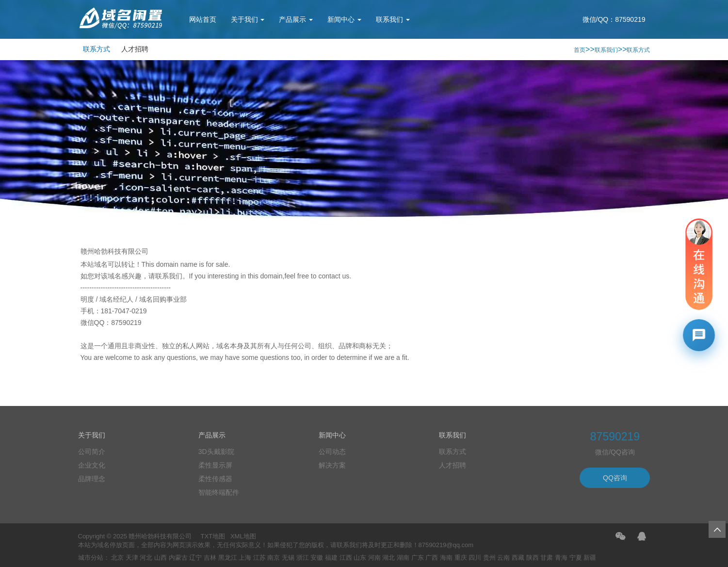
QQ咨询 (615, 478)
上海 (245, 558)
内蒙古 (178, 558)
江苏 (259, 558)
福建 (331, 558)
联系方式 (97, 49)
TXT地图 (213, 536)
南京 (274, 558)
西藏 (518, 558)
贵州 (489, 558)
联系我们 (393, 19)
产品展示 (296, 19)
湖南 (403, 558)
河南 (374, 558)
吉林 (210, 558)
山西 (161, 558)
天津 (132, 558)
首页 (580, 50)
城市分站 (91, 558)
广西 (432, 558)
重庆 (461, 558)
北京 (117, 558)
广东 (418, 558)
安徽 (317, 558)
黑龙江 (228, 558)
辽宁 (195, 558)
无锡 (288, 558)
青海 (561, 558)
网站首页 (203, 19)
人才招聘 (135, 49)
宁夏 (576, 558)
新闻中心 (344, 19)
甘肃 (547, 558)
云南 (503, 558)
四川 (475, 558)
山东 (360, 558)
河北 (146, 558)
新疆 (590, 558)
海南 (446, 558)
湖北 (388, 558)
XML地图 (243, 536)
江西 (346, 558)
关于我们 (248, 19)
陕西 (533, 558)
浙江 (303, 558)
